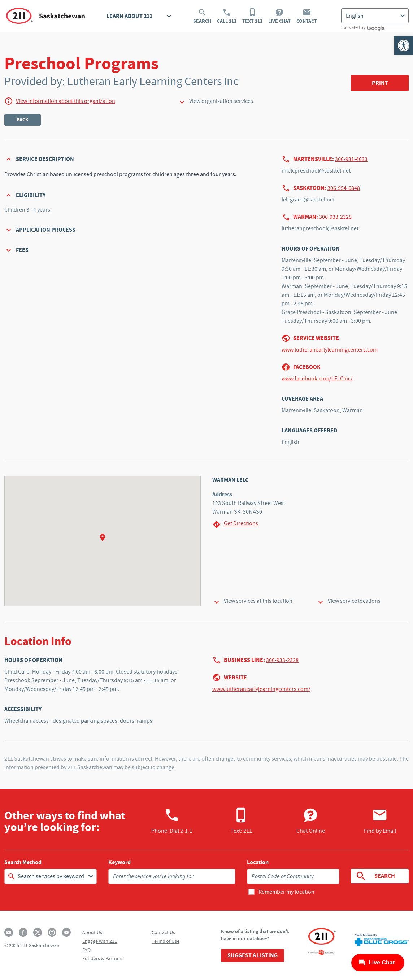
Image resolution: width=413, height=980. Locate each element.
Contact (307, 16)
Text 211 (252, 16)
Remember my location (286, 892)
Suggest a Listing (253, 955)
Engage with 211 (100, 941)
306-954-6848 (344, 188)
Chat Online (311, 821)
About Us (92, 932)
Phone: (172, 821)
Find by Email (380, 821)
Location (258, 862)
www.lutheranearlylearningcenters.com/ (261, 689)
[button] (404, 45)
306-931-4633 (351, 159)
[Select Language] (375, 16)
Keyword (119, 862)
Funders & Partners (103, 958)
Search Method (23, 862)
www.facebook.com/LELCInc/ (317, 379)
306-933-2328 (335, 217)
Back (23, 120)
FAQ (86, 950)
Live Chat (279, 16)
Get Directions (235, 524)
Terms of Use (166, 941)
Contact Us (163, 932)
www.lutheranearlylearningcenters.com (330, 350)
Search (202, 16)
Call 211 (227, 16)
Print (380, 83)
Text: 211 (241, 821)
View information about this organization (66, 101)
